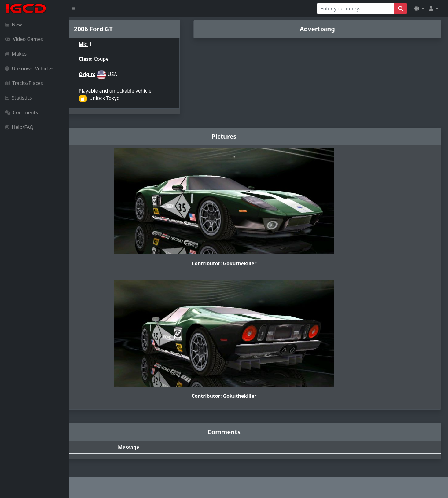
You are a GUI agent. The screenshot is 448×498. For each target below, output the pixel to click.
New (13, 24)
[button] (419, 9)
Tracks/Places (24, 83)
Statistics (18, 98)
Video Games (24, 39)
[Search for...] (356, 9)
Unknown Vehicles (29, 68)
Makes (16, 54)
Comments (21, 112)
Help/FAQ (19, 127)
